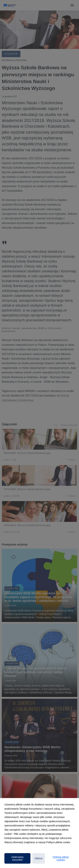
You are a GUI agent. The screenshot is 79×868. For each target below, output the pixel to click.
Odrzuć (39, 858)
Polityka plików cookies (61, 858)
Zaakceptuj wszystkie (17, 858)
